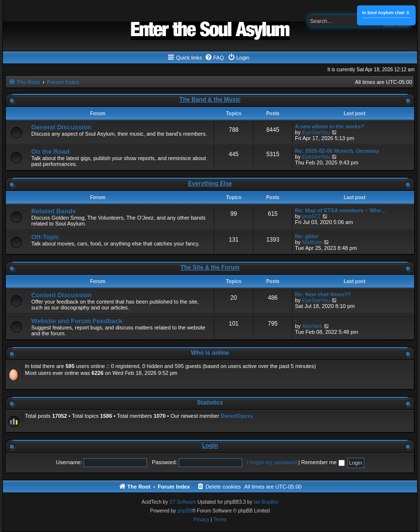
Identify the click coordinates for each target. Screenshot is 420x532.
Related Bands (54, 211)
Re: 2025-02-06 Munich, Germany (337, 151)
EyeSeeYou (316, 132)
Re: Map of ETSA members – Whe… (341, 210)
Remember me (323, 462)
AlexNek (312, 326)
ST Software (183, 502)
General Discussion (61, 127)
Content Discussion (62, 295)
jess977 (312, 216)
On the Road (50, 152)
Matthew (313, 242)
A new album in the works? (329, 126)
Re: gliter (307, 236)
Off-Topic (45, 237)
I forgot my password (272, 462)
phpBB (185, 511)
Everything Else (210, 184)
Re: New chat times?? (323, 294)
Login (210, 446)
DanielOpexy (237, 416)
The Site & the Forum (210, 267)
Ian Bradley (266, 502)
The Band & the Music (210, 100)
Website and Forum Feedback (77, 321)
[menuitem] (214, 58)
